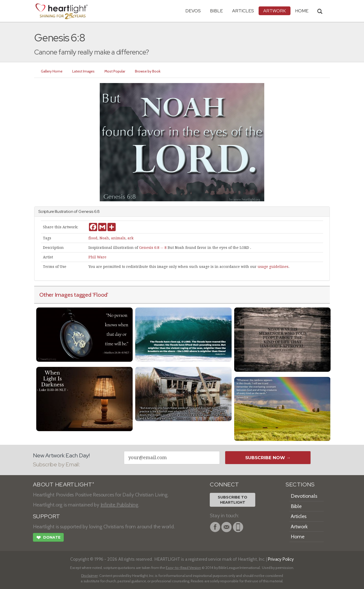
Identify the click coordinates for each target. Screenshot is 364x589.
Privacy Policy (281, 559)
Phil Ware (97, 257)
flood (93, 238)
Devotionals (304, 496)
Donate (48, 538)
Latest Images (83, 71)
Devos (193, 11)
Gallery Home (52, 71)
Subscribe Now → (268, 458)
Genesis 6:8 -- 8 (153, 248)
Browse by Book (148, 71)
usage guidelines (273, 267)
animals (118, 238)
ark (130, 238)
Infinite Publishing (119, 505)
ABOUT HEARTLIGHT (63, 484)
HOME (302, 11)
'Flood (100, 295)
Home (298, 537)
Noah (104, 238)
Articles (243, 11)
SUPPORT (46, 516)
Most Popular (115, 71)
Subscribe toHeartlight (233, 500)
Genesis (86, 211)
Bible (216, 11)
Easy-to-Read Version (183, 568)
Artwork (275, 11)
